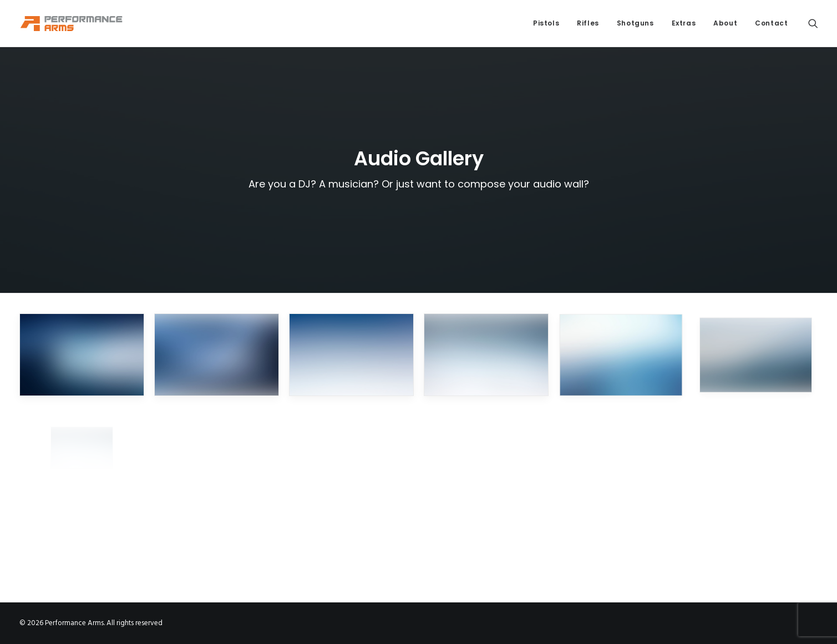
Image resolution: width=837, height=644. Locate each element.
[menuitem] (546, 23)
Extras (684, 23)
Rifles (588, 23)
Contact (771, 23)
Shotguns (635, 23)
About (725, 23)
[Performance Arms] (72, 23)
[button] (813, 23)
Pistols (546, 23)
